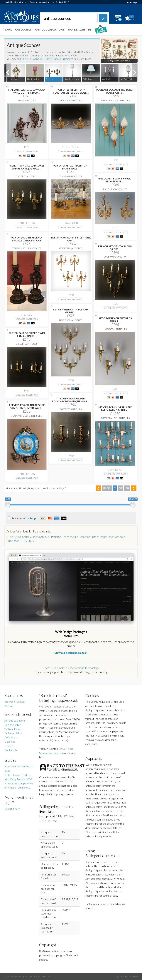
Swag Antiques (27, 100)
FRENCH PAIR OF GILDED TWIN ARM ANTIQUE (27, 335)
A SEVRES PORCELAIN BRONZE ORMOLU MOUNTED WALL (27, 407)
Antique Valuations (50, 30)
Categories (23, 30)
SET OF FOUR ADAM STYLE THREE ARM (71, 239)
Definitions (11, 737)
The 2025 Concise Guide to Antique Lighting (46, 59)
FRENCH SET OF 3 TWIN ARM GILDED (115, 248)
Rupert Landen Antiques (115, 100)
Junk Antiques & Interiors (27, 416)
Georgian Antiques (71, 248)
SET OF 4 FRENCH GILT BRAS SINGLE (115, 320)
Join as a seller (13, 725)
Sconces (49, 79)
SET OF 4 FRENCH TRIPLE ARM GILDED (71, 311)
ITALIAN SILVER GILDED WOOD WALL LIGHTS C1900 (27, 91)
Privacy (9, 746)
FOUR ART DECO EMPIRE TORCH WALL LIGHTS (115, 91)
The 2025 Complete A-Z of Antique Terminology (71, 668)
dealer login (132, 2)
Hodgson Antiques (71, 320)
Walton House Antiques (27, 248)
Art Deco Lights (127, 79)
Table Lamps (89, 79)
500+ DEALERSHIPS (79, 30)
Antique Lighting (25, 488)
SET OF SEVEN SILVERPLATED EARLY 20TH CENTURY (115, 409)
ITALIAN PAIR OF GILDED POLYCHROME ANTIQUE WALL (71, 400)
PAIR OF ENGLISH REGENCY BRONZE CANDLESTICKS (27, 239)
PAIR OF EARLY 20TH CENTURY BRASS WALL (71, 167)
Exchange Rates (13, 733)
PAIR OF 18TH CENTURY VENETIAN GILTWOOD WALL (71, 91)
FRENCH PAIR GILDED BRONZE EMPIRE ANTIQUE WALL (27, 167)
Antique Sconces (47, 488)
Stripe (33, 518)
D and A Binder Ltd (71, 176)
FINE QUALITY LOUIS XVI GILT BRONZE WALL (115, 180)
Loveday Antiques (71, 100)
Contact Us (11, 750)
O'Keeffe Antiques (27, 176)
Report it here (12, 809)
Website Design (13, 729)
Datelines (10, 742)
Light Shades (33, 79)
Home (8, 30)
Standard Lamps (72, 79)
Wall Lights (107, 79)
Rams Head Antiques (115, 189)
